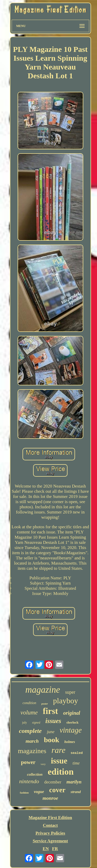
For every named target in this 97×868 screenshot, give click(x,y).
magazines (32, 751)
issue (59, 761)
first (51, 711)
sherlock (73, 722)
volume (29, 713)
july (24, 723)
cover (57, 790)
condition (29, 703)
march (32, 741)
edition (61, 772)
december (53, 782)
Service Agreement (50, 841)
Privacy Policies (50, 833)
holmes (70, 742)
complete (30, 731)
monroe (50, 798)
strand (76, 792)
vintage (70, 730)
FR (55, 849)
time (76, 763)
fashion (24, 793)
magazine (43, 690)
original (72, 713)
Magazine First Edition (50, 818)
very (43, 764)
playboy (66, 701)
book (52, 740)
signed (36, 723)
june (51, 732)
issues (53, 721)
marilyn (74, 782)
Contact (50, 825)
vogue (39, 792)
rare (58, 750)
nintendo (29, 781)
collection (35, 774)
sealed (77, 753)
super (70, 692)
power (28, 762)
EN (46, 849)
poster (45, 704)
